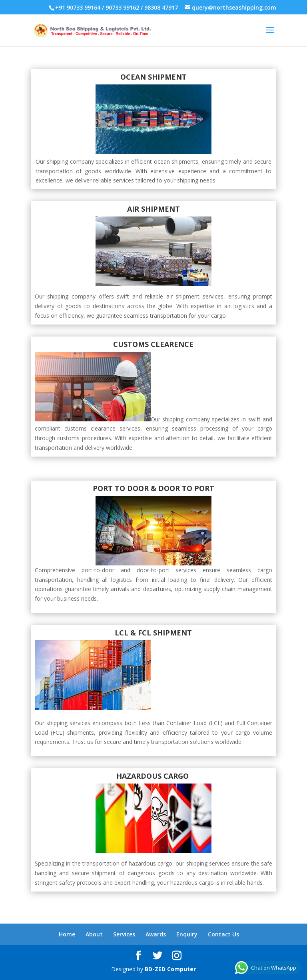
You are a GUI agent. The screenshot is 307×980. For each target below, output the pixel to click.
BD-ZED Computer (170, 969)
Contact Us (223, 934)
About (94, 934)
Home (67, 934)
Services (124, 934)
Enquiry (187, 934)
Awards (156, 934)
